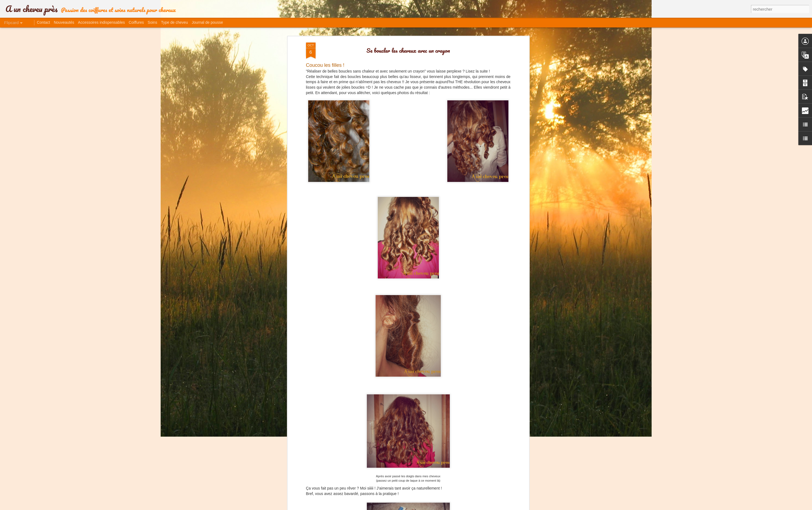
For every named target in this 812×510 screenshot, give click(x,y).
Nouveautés (64, 22)
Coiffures (136, 22)
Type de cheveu (174, 22)
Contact (43, 22)
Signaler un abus (465, 507)
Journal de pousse (207, 22)
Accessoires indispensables (101, 22)
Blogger (447, 507)
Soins (152, 22)
